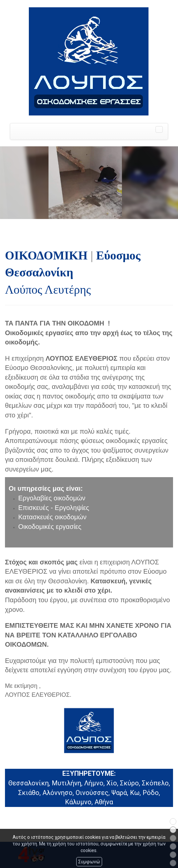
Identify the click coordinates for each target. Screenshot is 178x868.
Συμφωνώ (89, 862)
